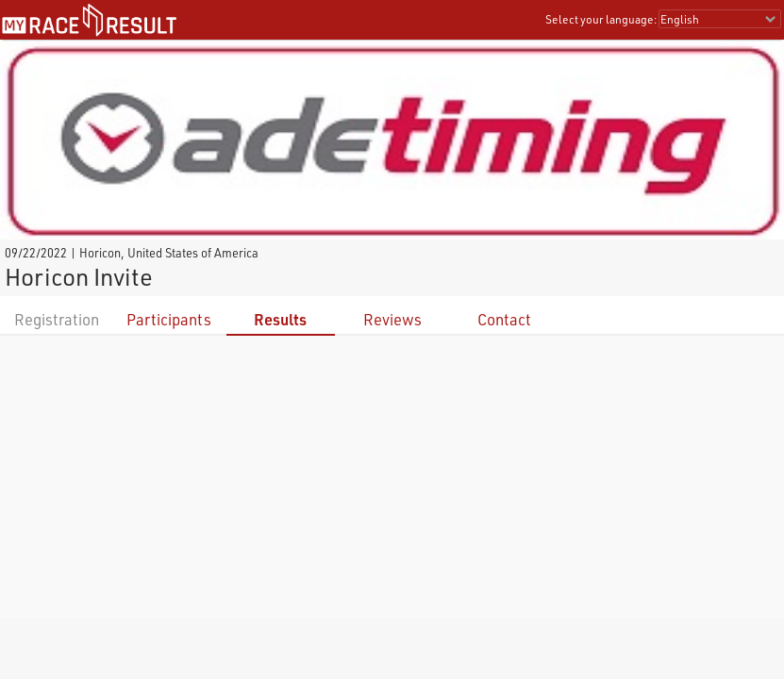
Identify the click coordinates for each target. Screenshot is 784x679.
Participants (169, 319)
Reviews (392, 319)
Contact (504, 319)
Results (280, 319)
